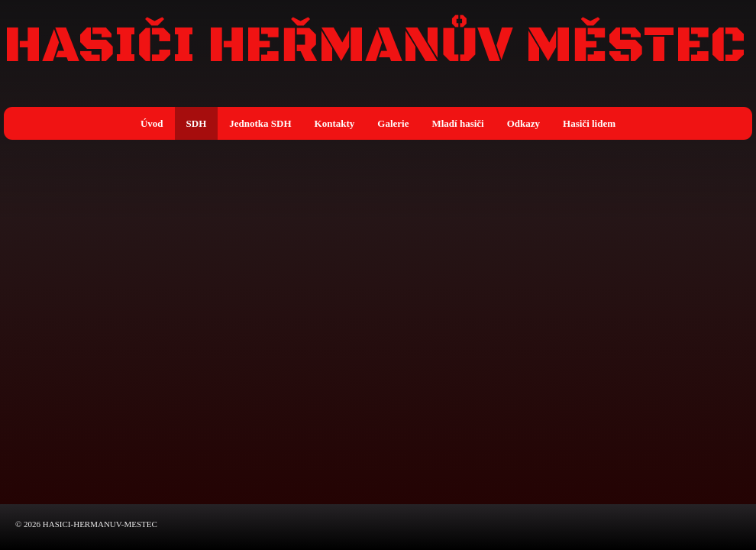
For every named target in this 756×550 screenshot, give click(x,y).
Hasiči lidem (589, 123)
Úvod (152, 123)
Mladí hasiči (457, 123)
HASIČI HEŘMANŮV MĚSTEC (375, 47)
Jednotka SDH (260, 123)
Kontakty (335, 123)
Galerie (393, 123)
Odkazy (523, 123)
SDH (197, 123)
